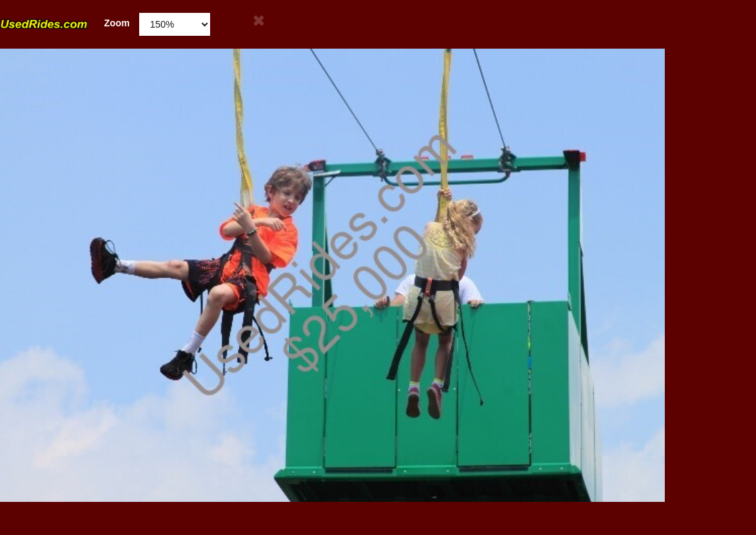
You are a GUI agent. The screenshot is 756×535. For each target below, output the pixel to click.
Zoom (65, 23)
